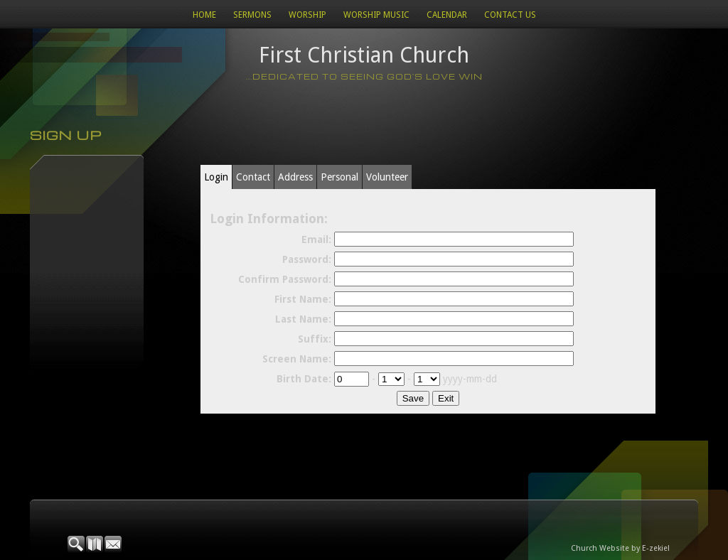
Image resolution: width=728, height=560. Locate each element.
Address (295, 177)
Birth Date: (304, 379)
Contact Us (510, 15)
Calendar (447, 15)
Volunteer (387, 177)
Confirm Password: (285, 279)
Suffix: (315, 339)
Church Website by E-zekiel (620, 548)
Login (216, 177)
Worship (307, 15)
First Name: (303, 299)
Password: (307, 259)
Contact (253, 177)
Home (204, 15)
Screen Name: (297, 359)
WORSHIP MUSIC (376, 15)
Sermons (252, 15)
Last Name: (303, 319)
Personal (339, 177)
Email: (316, 239)
